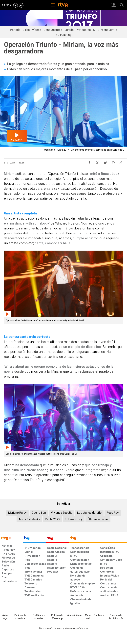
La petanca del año (89, 513)
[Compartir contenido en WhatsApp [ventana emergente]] (113, 162)
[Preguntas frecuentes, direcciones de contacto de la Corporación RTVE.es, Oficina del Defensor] (99, 615)
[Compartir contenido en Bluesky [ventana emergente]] (105, 162)
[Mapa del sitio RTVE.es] (88, 617)
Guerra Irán (39, 513)
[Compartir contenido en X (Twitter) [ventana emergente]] (97, 162)
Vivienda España (62, 513)
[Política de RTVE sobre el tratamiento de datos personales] (20, 617)
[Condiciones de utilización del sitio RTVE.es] (5, 617)
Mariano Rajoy (17, 513)
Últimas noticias (98, 519)
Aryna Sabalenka (29, 519)
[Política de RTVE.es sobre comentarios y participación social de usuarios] (116, 617)
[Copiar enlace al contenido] (121, 162)
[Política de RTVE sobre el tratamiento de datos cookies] (39, 617)
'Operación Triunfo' (62, 174)
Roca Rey (113, 513)
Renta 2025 (52, 519)
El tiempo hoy (74, 519)
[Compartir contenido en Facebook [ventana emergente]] (89, 162)
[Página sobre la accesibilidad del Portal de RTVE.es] (75, 615)
